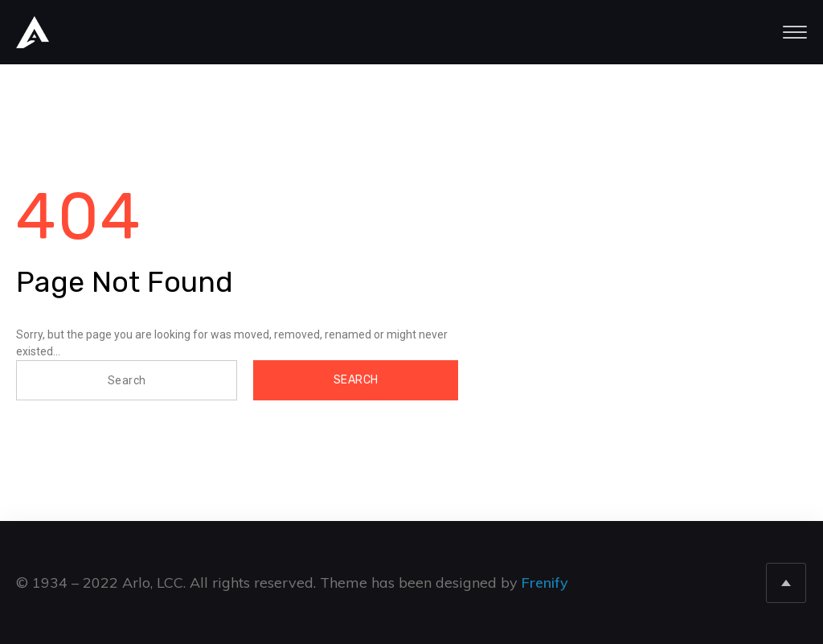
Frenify (545, 582)
